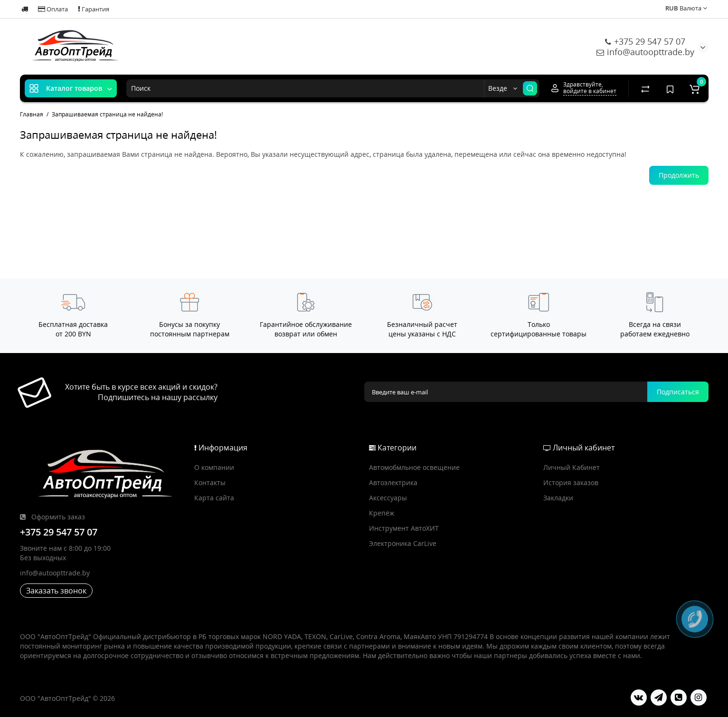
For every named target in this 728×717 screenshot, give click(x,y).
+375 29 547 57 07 (645, 41)
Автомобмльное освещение (414, 467)
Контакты (210, 483)
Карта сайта (214, 498)
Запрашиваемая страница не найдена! (107, 114)
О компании (214, 467)
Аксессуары (388, 498)
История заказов (571, 483)
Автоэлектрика (393, 483)
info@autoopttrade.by (645, 52)
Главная (32, 114)
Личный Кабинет (572, 467)
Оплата (53, 9)
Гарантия (94, 9)
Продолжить (679, 175)
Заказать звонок (56, 591)
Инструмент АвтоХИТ (404, 528)
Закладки (558, 498)
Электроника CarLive (403, 543)
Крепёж (382, 513)
